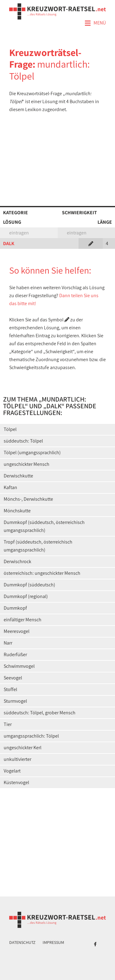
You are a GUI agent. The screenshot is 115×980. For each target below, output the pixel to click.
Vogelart (12, 771)
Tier (8, 724)
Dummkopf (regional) (26, 596)
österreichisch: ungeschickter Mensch (42, 573)
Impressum (53, 942)
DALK (9, 243)
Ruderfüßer (15, 655)
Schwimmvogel (19, 666)
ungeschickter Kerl (23, 748)
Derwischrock (17, 561)
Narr (8, 643)
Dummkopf (15, 608)
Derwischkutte (18, 476)
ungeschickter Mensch (27, 464)
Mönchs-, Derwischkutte (28, 499)
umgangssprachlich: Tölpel (31, 736)
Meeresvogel (17, 631)
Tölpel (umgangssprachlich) (32, 453)
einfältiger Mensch (23, 620)
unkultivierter (17, 759)
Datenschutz (22, 942)
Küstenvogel (16, 782)
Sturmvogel (15, 701)
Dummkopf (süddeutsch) (29, 585)
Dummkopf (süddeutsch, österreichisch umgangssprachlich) (44, 526)
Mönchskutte (17, 511)
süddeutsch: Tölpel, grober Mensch (40, 713)
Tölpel (10, 429)
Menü (95, 23)
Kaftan (10, 487)
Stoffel (10, 689)
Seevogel (13, 678)
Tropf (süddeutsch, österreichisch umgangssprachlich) (38, 546)
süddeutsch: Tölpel (23, 441)
